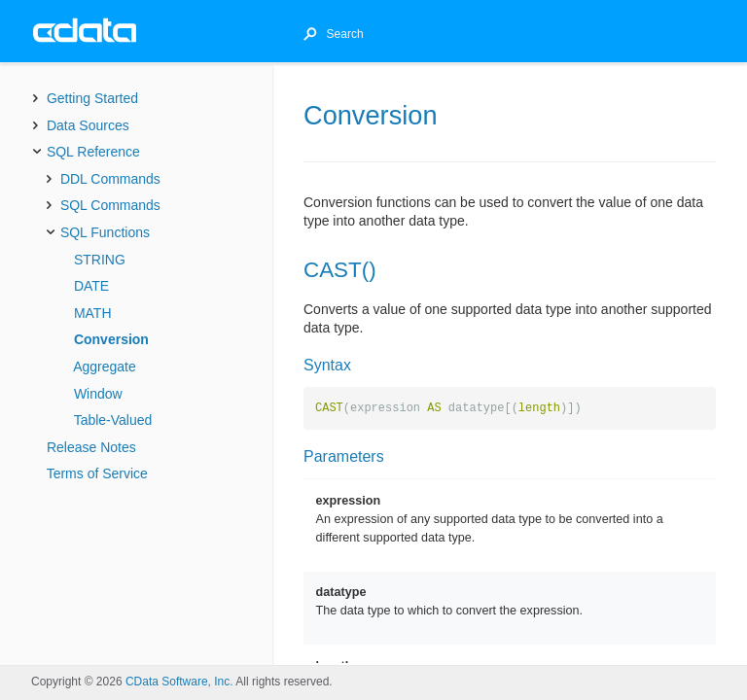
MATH (93, 313)
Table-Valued (113, 420)
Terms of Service (97, 473)
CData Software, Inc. (179, 682)
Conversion (111, 339)
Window (98, 394)
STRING (100, 260)
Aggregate (105, 367)
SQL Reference (93, 152)
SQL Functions (105, 232)
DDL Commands (110, 179)
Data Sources (88, 125)
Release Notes (91, 447)
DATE (91, 286)
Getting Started (92, 98)
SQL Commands (110, 205)
